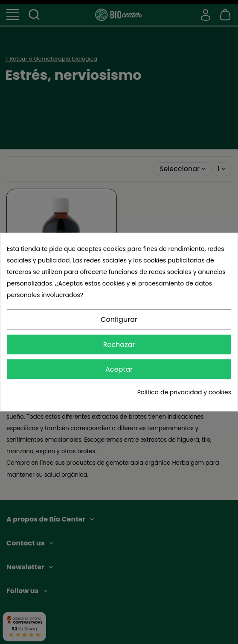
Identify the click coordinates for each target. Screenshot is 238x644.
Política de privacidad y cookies (184, 392)
